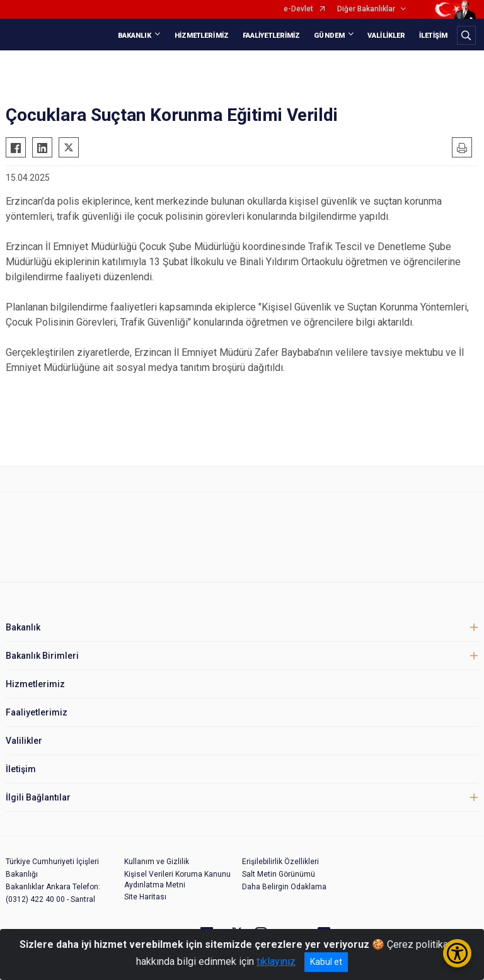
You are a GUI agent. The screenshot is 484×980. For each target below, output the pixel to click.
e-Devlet (298, 9)
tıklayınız (276, 961)
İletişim (21, 769)
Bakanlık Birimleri (42, 656)
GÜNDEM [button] (329, 36)
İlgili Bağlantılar (38, 797)
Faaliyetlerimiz (37, 712)
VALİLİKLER (386, 36)
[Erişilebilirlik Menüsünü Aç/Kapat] (457, 953)
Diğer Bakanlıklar (366, 9)
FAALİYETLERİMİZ (272, 36)
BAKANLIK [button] (135, 36)
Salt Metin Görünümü (279, 874)
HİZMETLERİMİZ (202, 36)
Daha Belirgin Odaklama (284, 887)
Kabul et (326, 962)
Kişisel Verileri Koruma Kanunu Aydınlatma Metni (177, 880)
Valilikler (24, 741)
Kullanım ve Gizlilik (157, 862)
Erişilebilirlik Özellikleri (280, 862)
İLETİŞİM (433, 36)
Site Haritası (145, 897)
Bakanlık (23, 627)
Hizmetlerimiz (35, 684)
